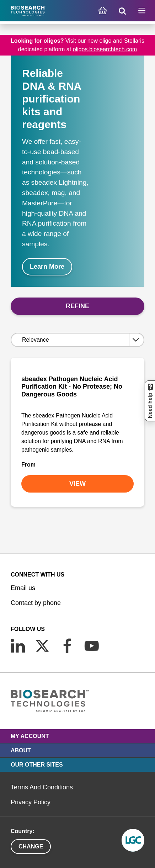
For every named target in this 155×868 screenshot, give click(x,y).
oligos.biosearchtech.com (105, 49)
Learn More (47, 267)
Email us (23, 588)
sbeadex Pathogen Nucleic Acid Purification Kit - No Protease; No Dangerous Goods (72, 387)
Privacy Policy (31, 802)
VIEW (77, 484)
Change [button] (31, 846)
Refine (77, 306)
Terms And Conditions (42, 787)
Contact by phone (36, 603)
